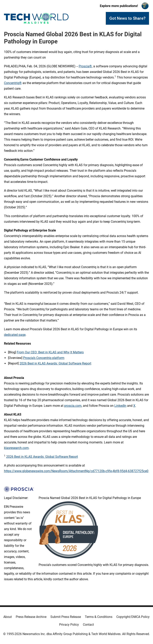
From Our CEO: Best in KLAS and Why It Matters (50, 352)
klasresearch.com (16, 448)
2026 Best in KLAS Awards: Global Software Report (55, 363)
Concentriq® (13, 83)
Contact (88, 625)
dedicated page (15, 335)
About (8, 617)
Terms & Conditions (99, 617)
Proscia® (85, 66)
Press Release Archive (31, 617)
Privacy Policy (69, 625)
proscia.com (73, 406)
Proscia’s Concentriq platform (44, 358)
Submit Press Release (66, 617)
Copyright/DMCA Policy (133, 617)
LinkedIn (120, 406)
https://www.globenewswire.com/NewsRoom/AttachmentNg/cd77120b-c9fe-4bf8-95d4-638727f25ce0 (76, 471)
